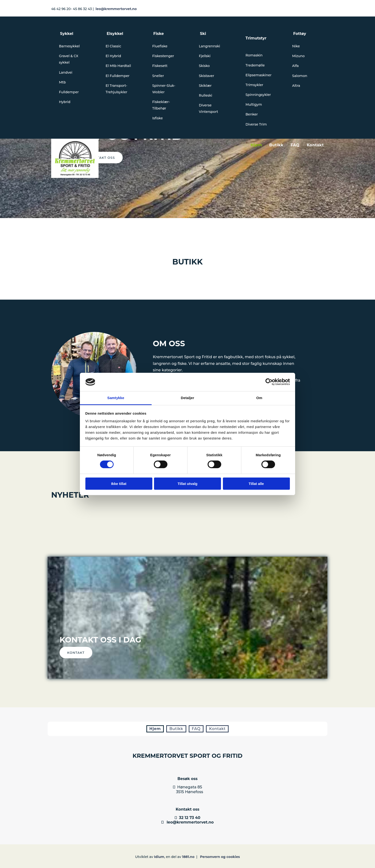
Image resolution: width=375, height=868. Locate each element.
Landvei (66, 72)
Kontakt (315, 145)
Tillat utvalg (187, 484)
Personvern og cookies (220, 857)
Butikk (276, 145)
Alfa (295, 66)
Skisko (204, 66)
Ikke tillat (119, 484)
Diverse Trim (256, 124)
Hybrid (65, 102)
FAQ (295, 145)
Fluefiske (160, 46)
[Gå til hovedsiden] (75, 177)
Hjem (256, 145)
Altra (296, 86)
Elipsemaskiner (259, 75)
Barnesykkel (69, 46)
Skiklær (205, 86)
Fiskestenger (163, 56)
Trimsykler (254, 85)
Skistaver (207, 76)
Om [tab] (259, 398)
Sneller (158, 76)
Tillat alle (256, 484)
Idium (159, 857)
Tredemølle (255, 65)
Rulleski (206, 95)
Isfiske (158, 118)
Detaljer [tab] (187, 398)
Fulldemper (69, 92)
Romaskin (254, 55)
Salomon (300, 76)
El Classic (113, 46)
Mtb (63, 82)
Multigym (254, 104)
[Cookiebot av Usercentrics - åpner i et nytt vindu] (269, 382)
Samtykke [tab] (116, 398)
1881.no (188, 857)
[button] (76, 653)
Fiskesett (160, 66)
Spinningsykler (258, 95)
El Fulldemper (118, 76)
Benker (252, 114)
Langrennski (210, 46)
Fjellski (205, 56)
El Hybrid (113, 56)
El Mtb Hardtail (118, 66)
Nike (296, 46)
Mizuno (298, 56)
